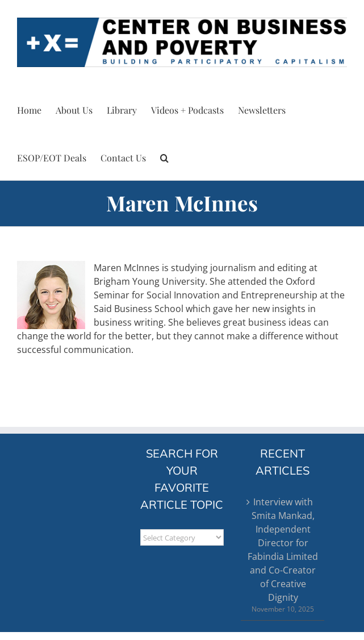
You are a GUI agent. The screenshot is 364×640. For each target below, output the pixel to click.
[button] (164, 156)
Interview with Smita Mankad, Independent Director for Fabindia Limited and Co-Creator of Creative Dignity (283, 550)
